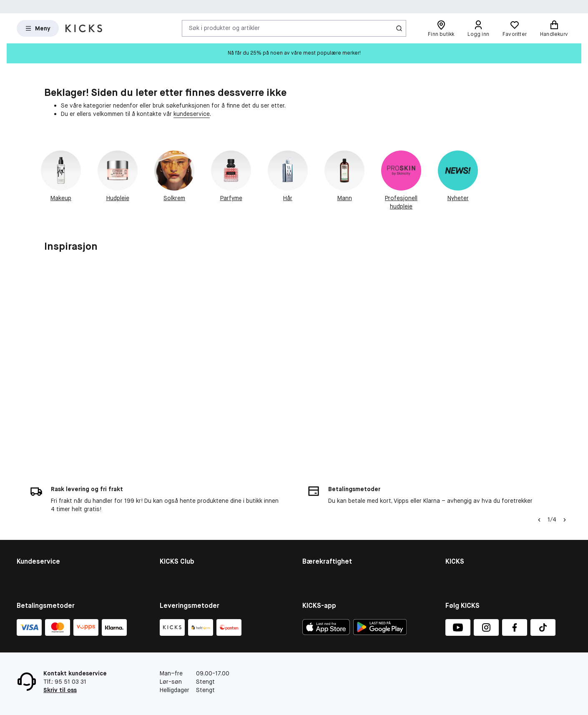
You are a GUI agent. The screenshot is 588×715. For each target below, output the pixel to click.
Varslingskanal (465, 517)
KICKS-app (460, 572)
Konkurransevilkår (41, 550)
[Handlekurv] (554, 28)
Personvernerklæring (474, 561)
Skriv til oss (60, 690)
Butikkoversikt (465, 528)
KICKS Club (174, 507)
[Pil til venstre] (539, 450)
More (309, 561)
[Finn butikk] (441, 28)
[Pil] (565, 450)
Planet (311, 539)
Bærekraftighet (323, 507)
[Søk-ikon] (399, 28)
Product (313, 550)
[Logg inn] (478, 28)
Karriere (456, 539)
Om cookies (33, 528)
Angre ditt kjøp (37, 572)
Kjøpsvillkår (32, 517)
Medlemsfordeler (182, 517)
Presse (455, 550)
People (312, 528)
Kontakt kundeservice (46, 507)
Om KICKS (459, 507)
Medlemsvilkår (179, 528)
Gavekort (29, 539)
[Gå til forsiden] (84, 28)
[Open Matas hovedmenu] (38, 28)
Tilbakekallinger (37, 561)
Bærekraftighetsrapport (335, 517)
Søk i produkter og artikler (224, 28)
